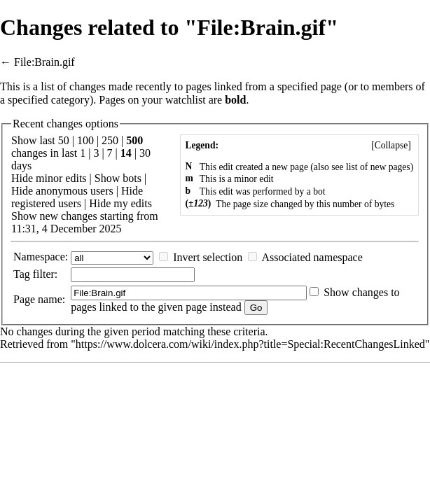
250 (110, 140)
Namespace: (41, 257)
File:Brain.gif (44, 62)
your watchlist (174, 100)
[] (391, 145)
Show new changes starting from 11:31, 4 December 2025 (85, 222)
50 (64, 140)
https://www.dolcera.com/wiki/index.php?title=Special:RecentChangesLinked (250, 344)
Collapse (391, 145)
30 (145, 153)
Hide (22, 178)
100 (85, 140)
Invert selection (208, 257)
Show (107, 178)
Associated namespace (312, 257)
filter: (35, 274)
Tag (22, 274)
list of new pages (378, 167)
